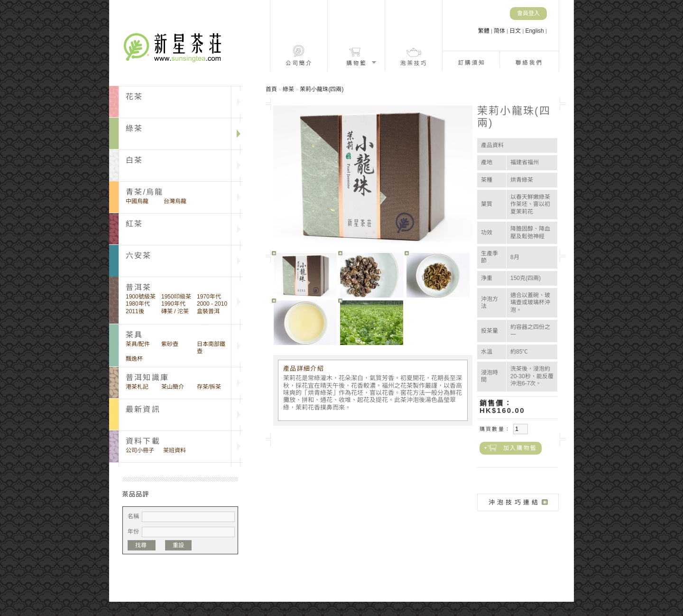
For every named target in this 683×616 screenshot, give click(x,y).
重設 (178, 545)
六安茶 (139, 256)
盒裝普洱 (208, 311)
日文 (516, 31)
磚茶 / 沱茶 (175, 311)
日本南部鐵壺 (211, 348)
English (535, 31)
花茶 (134, 97)
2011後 (135, 311)
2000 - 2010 (212, 304)
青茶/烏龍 (144, 192)
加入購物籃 (520, 448)
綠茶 (134, 128)
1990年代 (173, 304)
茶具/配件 (138, 344)
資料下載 (143, 441)
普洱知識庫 (147, 378)
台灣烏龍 (175, 201)
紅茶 (134, 224)
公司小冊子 (140, 450)
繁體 (485, 31)
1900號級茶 (141, 297)
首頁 (271, 89)
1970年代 (209, 297)
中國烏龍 (137, 201)
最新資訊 (143, 409)
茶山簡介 (173, 387)
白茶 (134, 160)
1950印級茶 (176, 297)
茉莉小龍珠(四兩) (322, 89)
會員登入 (528, 13)
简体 (500, 31)
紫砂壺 (170, 344)
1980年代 (138, 304)
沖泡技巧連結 (514, 502)
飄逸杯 (134, 359)
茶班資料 (175, 450)
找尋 (142, 545)
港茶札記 (137, 387)
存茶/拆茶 (209, 387)
